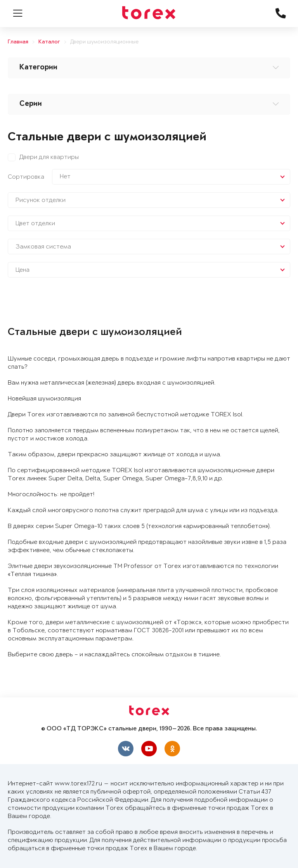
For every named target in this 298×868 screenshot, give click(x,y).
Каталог (49, 42)
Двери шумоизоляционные (104, 42)
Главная (18, 42)
